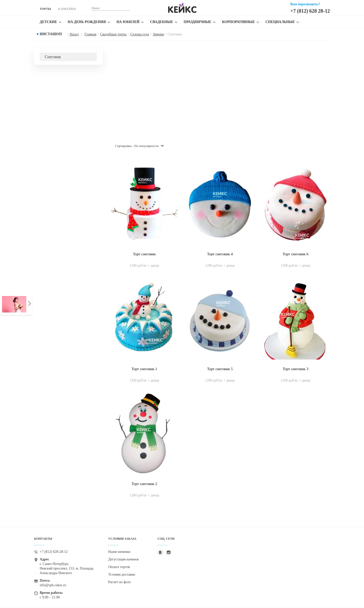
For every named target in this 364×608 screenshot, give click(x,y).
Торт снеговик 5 (220, 369)
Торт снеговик (144, 254)
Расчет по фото (120, 582)
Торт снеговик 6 (295, 254)
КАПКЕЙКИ (67, 9)
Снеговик (55, 57)
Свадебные (162, 22)
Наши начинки (119, 552)
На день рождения (87, 22)
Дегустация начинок (123, 559)
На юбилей (128, 22)
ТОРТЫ (45, 9)
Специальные (280, 22)
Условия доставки (122, 574)
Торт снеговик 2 (144, 484)
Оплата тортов (119, 567)
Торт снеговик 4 (220, 254)
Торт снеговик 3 (295, 369)
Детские (48, 22)
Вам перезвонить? (305, 4)
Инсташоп (51, 34)
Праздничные (198, 22)
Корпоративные (238, 22)
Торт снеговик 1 (144, 369)
